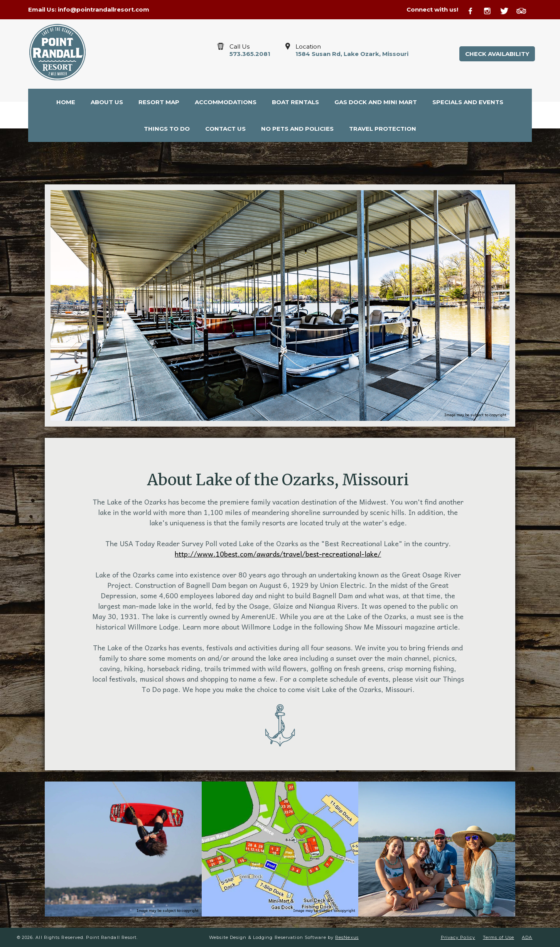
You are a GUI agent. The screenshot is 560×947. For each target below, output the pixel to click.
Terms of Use (498, 937)
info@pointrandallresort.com (104, 9)
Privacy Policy (458, 937)
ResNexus (347, 937)
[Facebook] (475, 10)
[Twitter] (508, 10)
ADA (527, 937)
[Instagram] (491, 10)
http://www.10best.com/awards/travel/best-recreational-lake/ (278, 554)
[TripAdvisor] (524, 10)
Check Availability (497, 54)
